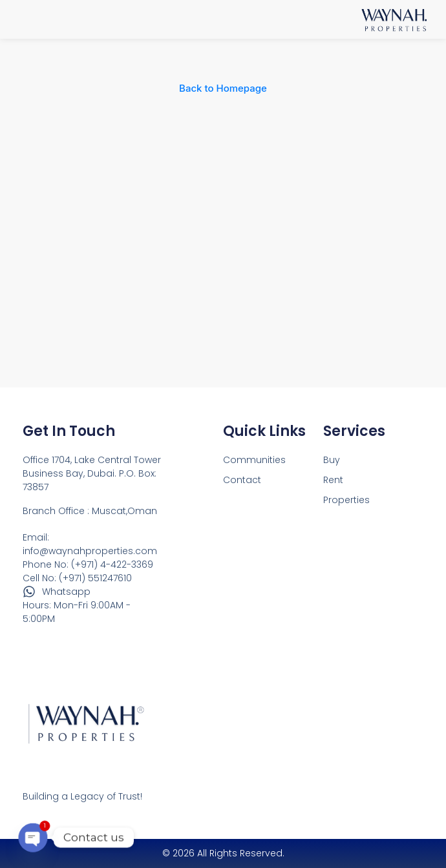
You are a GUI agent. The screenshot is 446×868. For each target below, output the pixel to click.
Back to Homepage (223, 88)
